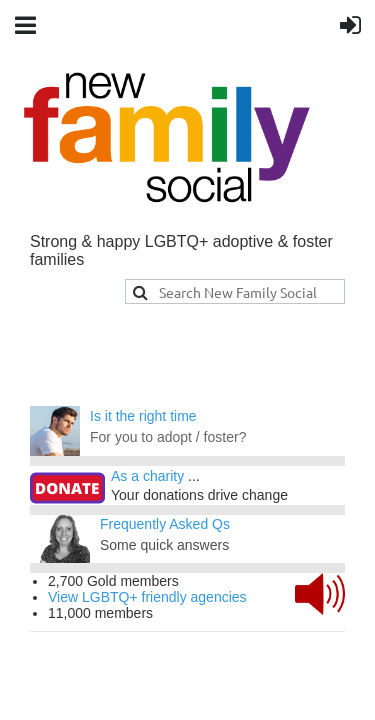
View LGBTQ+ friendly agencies (147, 597)
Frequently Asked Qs (165, 524)
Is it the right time (143, 416)
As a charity (147, 476)
